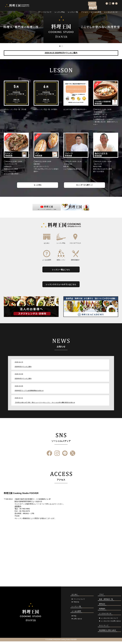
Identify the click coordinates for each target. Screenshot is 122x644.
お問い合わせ (78, 621)
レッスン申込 (60, 8)
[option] (61, 27)
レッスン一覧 (73, 8)
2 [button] (62, 46)
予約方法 (76, 605)
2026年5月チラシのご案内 (23, 369)
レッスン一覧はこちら (61, 271)
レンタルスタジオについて (109, 621)
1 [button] (60, 46)
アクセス (84, 8)
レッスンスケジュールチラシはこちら (61, 287)
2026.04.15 (61, 53)
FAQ (75, 619)
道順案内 (18, 509)
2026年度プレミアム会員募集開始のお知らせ (29, 393)
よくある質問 (96, 8)
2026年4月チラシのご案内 (23, 381)
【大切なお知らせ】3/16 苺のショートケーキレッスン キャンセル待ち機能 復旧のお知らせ (45, 405)
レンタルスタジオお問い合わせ (111, 624)
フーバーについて (45, 8)
